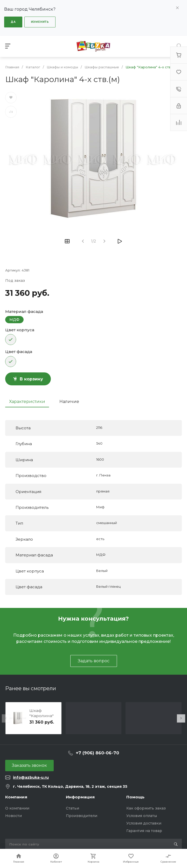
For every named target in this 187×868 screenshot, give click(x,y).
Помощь (135, 797)
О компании (17, 808)
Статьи (72, 808)
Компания (16, 797)
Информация (80, 797)
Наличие (69, 402)
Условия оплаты (142, 816)
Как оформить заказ (146, 808)
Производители (82, 816)
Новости (13, 816)
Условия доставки (144, 823)
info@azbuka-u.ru (31, 777)
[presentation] (6, 718)
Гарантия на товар (144, 831)
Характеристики (27, 402)
